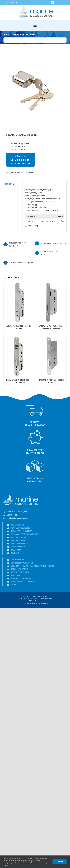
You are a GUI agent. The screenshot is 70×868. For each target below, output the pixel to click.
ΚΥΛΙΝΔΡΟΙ (15, 553)
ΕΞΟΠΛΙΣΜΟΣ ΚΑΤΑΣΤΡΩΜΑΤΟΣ (23, 582)
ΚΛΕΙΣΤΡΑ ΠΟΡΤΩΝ (18, 541)
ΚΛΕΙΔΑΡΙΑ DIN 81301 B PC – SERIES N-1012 (19, 381)
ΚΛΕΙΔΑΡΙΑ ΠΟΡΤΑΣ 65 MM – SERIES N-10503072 (51, 327)
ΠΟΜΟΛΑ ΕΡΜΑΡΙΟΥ (19, 547)
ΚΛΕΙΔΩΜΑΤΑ (16, 550)
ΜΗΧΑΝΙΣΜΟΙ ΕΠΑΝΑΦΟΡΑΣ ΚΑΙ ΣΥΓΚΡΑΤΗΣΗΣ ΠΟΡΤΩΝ (33, 566)
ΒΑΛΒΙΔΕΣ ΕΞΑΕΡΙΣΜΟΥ (20, 572)
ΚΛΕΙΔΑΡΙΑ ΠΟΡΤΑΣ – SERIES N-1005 (51, 381)
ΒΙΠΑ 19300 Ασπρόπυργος (17, 512)
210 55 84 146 (12, 515)
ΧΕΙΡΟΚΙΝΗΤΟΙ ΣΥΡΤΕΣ (20, 569)
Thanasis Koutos (43, 603)
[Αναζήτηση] (6, 40)
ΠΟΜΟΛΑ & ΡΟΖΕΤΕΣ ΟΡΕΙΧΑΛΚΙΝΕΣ (25, 534)
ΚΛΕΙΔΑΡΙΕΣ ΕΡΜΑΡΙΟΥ (20, 544)
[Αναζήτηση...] (35, 40)
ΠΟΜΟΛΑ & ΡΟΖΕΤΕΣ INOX (21, 528)
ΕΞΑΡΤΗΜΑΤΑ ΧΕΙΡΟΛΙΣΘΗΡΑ (22, 579)
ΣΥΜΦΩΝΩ (60, 862)
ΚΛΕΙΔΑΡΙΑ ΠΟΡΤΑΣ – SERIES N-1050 (19, 327)
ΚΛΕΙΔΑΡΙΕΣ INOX (25, 173)
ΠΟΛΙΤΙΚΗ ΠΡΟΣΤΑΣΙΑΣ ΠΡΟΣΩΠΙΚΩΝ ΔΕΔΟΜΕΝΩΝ (35, 599)
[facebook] (53, 3)
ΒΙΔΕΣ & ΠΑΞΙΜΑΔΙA (19, 537)
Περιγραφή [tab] (9, 184)
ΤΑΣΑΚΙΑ (14, 585)
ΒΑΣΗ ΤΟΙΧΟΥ (16, 575)
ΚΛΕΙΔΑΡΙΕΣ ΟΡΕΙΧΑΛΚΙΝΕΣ (21, 531)
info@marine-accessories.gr (18, 518)
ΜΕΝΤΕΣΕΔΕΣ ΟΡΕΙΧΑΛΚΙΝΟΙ (22, 563)
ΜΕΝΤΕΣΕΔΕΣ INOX (18, 560)
